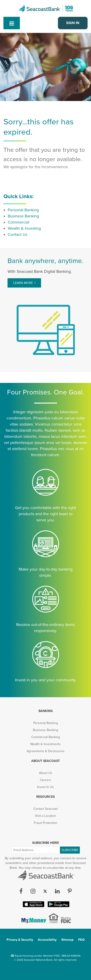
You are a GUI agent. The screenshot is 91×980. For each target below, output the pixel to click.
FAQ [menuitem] (81, 940)
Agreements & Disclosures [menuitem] (46, 751)
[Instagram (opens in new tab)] (33, 891)
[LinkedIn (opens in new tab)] (57, 891)
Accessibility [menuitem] (47, 940)
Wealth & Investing (24, 228)
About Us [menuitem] (46, 773)
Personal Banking (23, 210)
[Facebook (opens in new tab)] (21, 891)
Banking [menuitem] (46, 711)
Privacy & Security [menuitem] (20, 940)
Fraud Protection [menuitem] (45, 823)
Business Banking (23, 216)
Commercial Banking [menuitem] (46, 737)
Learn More (23, 283)
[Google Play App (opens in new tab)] (58, 906)
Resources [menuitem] (45, 797)
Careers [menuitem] (45, 780)
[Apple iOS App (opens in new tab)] (33, 906)
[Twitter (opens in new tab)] (45, 891)
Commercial (18, 222)
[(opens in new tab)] (33, 922)
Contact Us (18, 234)
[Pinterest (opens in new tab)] (70, 891)
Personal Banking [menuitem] (46, 723)
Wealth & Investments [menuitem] (45, 744)
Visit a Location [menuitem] (45, 816)
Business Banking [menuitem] (45, 730)
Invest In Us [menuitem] (45, 787)
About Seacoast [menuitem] (45, 761)
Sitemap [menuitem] (67, 940)
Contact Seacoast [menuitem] (45, 809)
